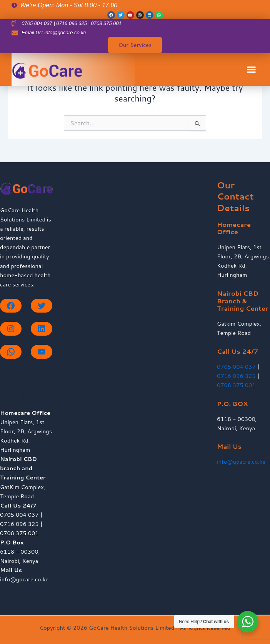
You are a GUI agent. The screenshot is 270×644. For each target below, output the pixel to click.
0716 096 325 (236, 376)
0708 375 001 (236, 385)
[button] (252, 70)
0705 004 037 (236, 367)
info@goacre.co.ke (241, 462)
